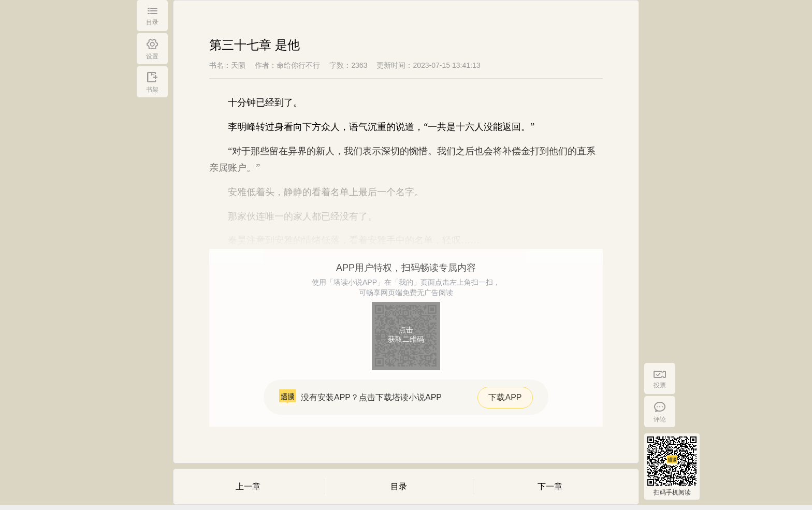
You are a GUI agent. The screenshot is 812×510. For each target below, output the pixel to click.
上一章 (248, 486)
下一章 (550, 486)
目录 (399, 486)
